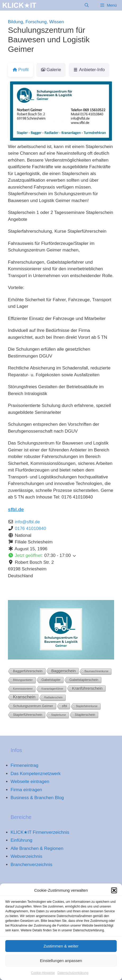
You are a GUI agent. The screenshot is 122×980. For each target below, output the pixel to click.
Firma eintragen (26, 790)
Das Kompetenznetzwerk (36, 774)
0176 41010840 (30, 528)
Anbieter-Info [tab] (89, 70)
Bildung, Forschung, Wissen (36, 22)
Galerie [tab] (51, 70)
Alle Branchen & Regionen (37, 848)
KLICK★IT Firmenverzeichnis (40, 832)
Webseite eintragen (30, 782)
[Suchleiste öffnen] (87, 5)
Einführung (21, 840)
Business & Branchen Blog (37, 798)
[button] (114, 897)
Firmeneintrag (24, 765)
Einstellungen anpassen (61, 967)
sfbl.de (16, 509)
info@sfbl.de (27, 522)
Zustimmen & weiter (61, 953)
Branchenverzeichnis (31, 865)
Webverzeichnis (26, 856)
